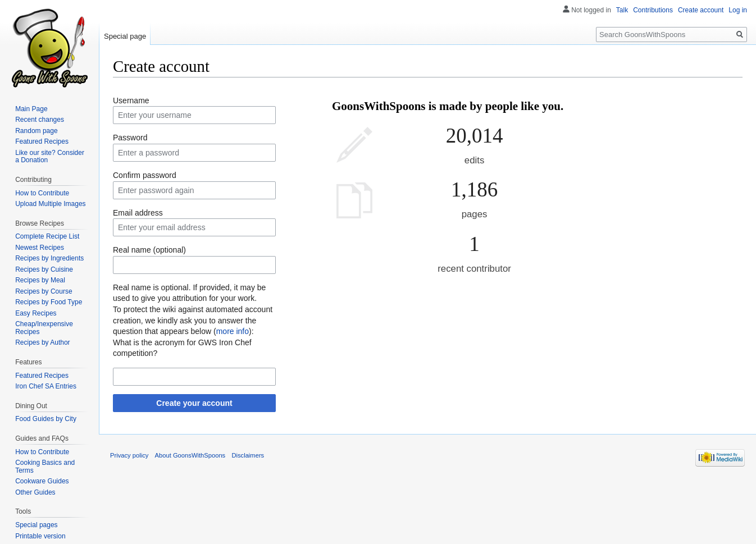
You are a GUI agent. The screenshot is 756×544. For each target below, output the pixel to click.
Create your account (194, 403)
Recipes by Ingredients (49, 258)
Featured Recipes (42, 141)
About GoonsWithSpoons (190, 455)
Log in (738, 10)
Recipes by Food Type (49, 302)
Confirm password (145, 175)
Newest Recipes (40, 248)
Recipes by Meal (40, 280)
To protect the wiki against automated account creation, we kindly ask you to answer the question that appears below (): (193, 320)
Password (130, 138)
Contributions (653, 10)
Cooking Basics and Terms (45, 467)
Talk (622, 10)
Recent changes (40, 120)
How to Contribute (42, 193)
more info (233, 331)
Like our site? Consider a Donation (50, 157)
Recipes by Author (42, 342)
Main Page (31, 109)
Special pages (36, 525)
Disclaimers (248, 455)
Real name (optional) (149, 250)
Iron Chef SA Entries (46, 386)
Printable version (40, 536)
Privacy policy (129, 455)
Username (131, 100)
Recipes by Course (44, 291)
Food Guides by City (46, 419)
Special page (125, 36)
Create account (701, 10)
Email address (138, 213)
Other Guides (35, 492)
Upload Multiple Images (50, 204)
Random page (36, 131)
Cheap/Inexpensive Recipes (44, 328)
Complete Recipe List (47, 236)
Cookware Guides (42, 481)
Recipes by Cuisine (44, 269)
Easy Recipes (36, 313)
